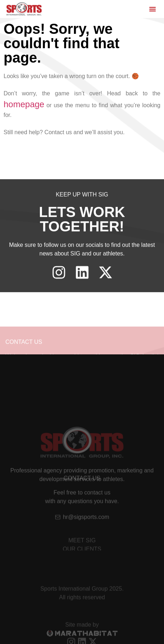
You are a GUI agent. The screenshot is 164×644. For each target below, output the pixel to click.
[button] (153, 9)
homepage (24, 104)
